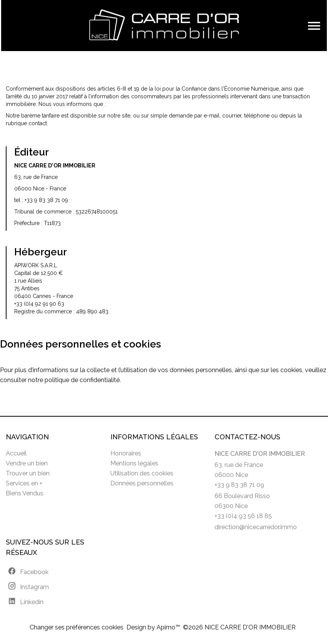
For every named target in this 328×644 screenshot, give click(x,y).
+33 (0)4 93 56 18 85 (243, 516)
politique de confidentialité (82, 380)
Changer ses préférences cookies (77, 627)
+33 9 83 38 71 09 (46, 200)
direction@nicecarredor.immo (256, 527)
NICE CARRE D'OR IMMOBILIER (260, 454)
